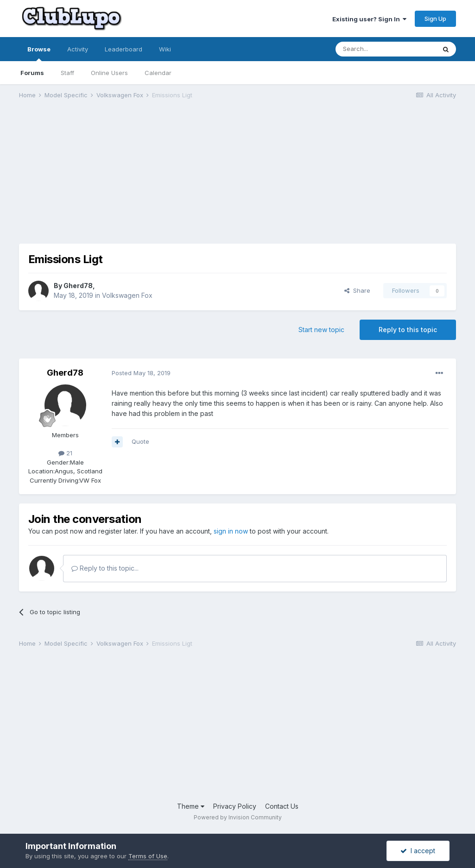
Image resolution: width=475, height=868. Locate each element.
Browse (39, 53)
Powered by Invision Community (238, 817)
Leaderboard (123, 49)
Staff (67, 73)
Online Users (109, 73)
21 (65, 453)
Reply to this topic (408, 330)
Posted (141, 373)
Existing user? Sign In (369, 19)
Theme (191, 806)
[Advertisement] (127, 179)
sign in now (231, 531)
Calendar (158, 73)
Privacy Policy (235, 806)
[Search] (386, 49)
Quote (140, 441)
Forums (32, 73)
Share (357, 290)
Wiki (165, 49)
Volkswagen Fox (127, 295)
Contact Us (282, 806)
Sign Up (435, 19)
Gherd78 (78, 286)
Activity (78, 49)
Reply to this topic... (105, 568)
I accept (418, 851)
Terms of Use (148, 856)
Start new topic (321, 330)
